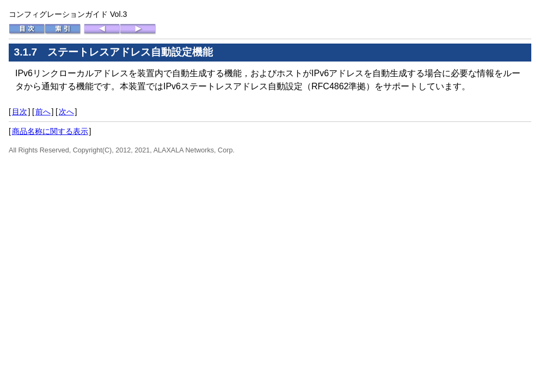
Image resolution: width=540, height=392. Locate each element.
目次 (20, 112)
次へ (66, 112)
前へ (43, 112)
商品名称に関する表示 (50, 131)
